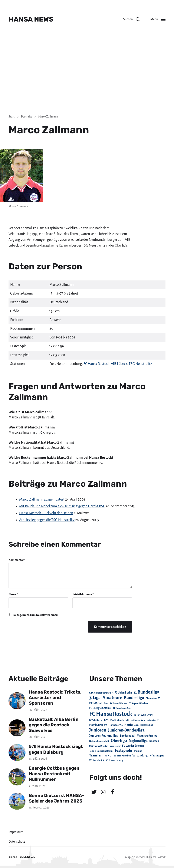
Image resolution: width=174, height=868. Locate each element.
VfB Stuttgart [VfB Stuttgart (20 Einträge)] (157, 756)
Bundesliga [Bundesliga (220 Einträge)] (134, 698)
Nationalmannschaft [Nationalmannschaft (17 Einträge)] (99, 741)
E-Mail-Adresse (83, 594)
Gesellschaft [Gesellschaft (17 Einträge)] (123, 720)
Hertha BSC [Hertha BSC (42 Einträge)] (132, 725)
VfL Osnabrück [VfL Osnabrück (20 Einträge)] (97, 760)
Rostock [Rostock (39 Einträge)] (154, 741)
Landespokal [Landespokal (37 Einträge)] (128, 736)
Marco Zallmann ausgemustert (42, 499)
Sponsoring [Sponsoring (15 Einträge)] (115, 746)
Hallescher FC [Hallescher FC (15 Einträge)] (153, 720)
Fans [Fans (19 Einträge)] (106, 703)
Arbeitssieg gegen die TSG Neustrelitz (47, 520)
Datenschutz (17, 842)
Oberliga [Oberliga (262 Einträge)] (119, 741)
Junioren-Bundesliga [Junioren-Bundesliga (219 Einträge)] (126, 730)
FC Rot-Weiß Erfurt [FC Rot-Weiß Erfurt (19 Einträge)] (143, 715)
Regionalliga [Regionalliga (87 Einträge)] (138, 741)
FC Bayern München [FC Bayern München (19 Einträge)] (138, 703)
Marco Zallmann (48, 117)
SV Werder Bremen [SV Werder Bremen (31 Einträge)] (133, 746)
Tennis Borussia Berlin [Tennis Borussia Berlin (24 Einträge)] (101, 751)
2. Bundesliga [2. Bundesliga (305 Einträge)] (147, 692)
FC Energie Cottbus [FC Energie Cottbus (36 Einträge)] (100, 708)
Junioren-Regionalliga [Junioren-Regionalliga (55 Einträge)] (104, 736)
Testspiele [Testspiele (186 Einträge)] (123, 750)
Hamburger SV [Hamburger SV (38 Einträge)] (98, 725)
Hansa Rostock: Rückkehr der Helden (46, 513)
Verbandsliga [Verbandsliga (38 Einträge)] (140, 756)
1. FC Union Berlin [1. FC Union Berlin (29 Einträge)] (122, 693)
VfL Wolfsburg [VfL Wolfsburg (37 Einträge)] (114, 760)
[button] (131, 19)
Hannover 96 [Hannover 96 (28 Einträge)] (116, 725)
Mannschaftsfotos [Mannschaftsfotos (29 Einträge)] (147, 736)
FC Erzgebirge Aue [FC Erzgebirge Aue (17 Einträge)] (122, 708)
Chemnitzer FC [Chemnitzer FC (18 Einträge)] (153, 698)
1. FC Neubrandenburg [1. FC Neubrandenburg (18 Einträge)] (100, 693)
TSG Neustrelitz (140, 364)
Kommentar (17, 560)
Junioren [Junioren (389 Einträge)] (98, 730)
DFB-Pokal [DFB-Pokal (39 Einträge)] (96, 703)
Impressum (16, 832)
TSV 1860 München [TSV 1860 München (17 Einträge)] (122, 756)
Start (12, 117)
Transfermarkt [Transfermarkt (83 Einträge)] (100, 755)
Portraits (27, 117)
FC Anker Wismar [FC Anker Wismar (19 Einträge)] (119, 703)
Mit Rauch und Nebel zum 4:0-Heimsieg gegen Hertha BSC (62, 506)
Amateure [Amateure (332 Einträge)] (112, 698)
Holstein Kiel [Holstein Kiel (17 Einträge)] (147, 725)
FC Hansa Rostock (96, 364)
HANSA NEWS (31, 19)
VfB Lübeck (119, 364)
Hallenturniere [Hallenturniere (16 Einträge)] (138, 720)
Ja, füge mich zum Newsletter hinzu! (34, 615)
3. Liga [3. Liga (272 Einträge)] (95, 698)
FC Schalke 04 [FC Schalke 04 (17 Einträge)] (96, 720)
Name (13, 594)
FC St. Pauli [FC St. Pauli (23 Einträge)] (110, 720)
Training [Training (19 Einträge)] (138, 751)
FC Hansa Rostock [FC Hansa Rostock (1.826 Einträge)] (111, 714)
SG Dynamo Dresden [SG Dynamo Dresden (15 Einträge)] (99, 746)
